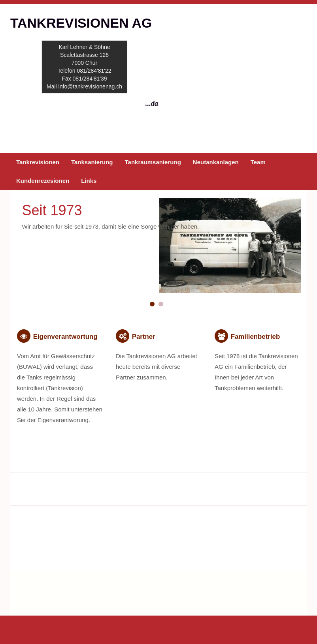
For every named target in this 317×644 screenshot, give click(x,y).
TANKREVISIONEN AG (81, 23)
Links (89, 181)
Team (258, 162)
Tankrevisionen (38, 162)
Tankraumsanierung (153, 162)
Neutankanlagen (216, 162)
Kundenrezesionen (43, 181)
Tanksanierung (92, 162)
